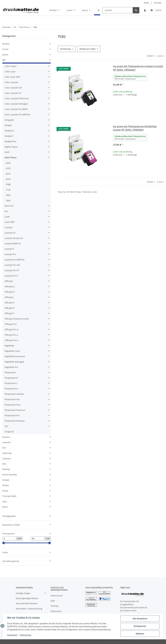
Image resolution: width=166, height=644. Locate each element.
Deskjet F (9, 136)
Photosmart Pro (12, 415)
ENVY (7, 152)
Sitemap (55, 606)
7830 (8, 195)
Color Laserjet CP (13, 93)
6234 (8, 179)
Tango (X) (9, 432)
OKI (4, 448)
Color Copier (11, 66)
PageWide (9, 346)
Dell (4, 464)
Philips (6, 485)
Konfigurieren (140, 626)
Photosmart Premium (15, 410)
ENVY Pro (9, 206)
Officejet (9, 281)
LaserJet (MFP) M (13, 243)
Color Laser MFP (12, 77)
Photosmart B (11, 378)
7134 (8, 190)
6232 (8, 174)
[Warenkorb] (156, 10)
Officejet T (10, 313)
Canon (5, 49)
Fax (6, 211)
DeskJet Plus (11, 141)
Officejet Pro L (11, 335)
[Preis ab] (9, 539)
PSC (6, 426)
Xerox (5, 507)
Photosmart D (11, 389)
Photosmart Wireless (15, 421)
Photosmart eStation (14, 394)
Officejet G (10, 286)
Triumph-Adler (9, 496)
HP (4, 60)
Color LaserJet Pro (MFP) (16, 109)
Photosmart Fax (12, 399)
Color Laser (10, 72)
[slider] (3, 543)
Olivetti (6, 480)
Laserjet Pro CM (12, 265)
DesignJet (9, 120)
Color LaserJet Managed (16, 104)
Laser (7, 217)
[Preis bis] (38, 539)
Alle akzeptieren (140, 619)
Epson (5, 55)
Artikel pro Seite (87, 49)
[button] (145, 10)
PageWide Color (12, 351)
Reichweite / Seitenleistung (29, 609)
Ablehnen (140, 634)
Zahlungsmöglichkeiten (27, 598)
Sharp (5, 491)
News (147, 3)
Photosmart (10, 372)
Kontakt (158, 3)
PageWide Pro (11, 367)
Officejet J (9, 297)
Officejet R (10, 308)
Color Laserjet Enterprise (17, 98)
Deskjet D (9, 131)
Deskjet (8, 125)
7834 (8, 201)
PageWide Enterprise (15, 356)
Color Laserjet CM (13, 88)
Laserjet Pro (10, 254)
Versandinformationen (27, 603)
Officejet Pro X (11, 340)
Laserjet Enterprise (14, 238)
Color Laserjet (11, 82)
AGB (53, 601)
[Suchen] (118, 10)
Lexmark (6, 442)
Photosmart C (11, 383)
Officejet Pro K (12, 329)
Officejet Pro (11, 324)
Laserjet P (9, 249)
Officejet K (10, 303)
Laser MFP (10, 222)
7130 (8, 184)
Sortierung (65, 49)
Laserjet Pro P (11, 276)
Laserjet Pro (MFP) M (14, 260)
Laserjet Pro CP (12, 270)
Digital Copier (11, 147)
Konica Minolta (10, 475)
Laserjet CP (10, 233)
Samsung (7, 453)
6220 (8, 163)
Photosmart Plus (13, 405)
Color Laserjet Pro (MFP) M (17, 115)
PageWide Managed (14, 362)
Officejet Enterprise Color (17, 319)
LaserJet (8, 227)
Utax (4, 501)
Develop (6, 469)
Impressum (56, 611)
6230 (8, 168)
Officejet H (10, 292)
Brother (6, 44)
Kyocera (6, 437)
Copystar (7, 458)
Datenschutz (57, 596)
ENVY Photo (11, 158)
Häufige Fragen (23, 593)
